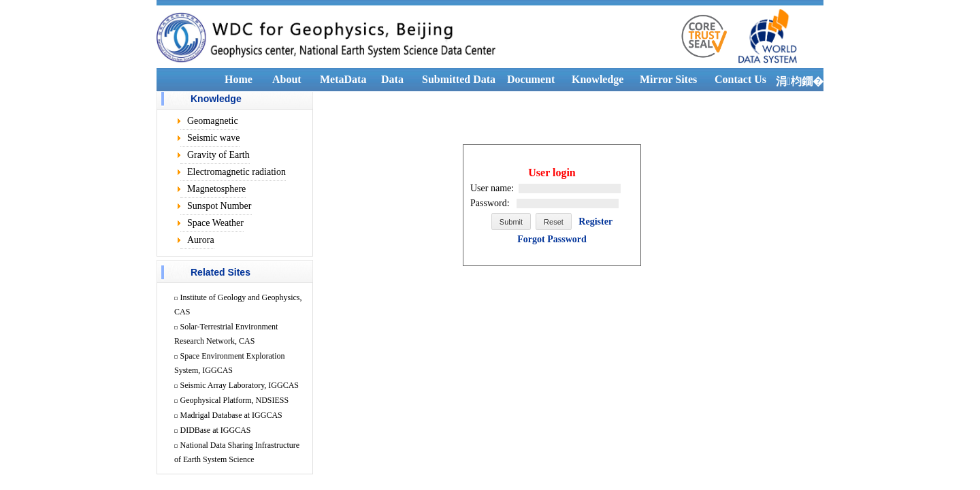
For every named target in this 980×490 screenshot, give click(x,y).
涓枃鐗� (800, 81)
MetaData (343, 79)
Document (531, 79)
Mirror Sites (668, 79)
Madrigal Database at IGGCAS (231, 415)
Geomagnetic (213, 121)
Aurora (201, 240)
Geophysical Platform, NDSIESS (235, 400)
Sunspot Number (219, 206)
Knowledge (598, 79)
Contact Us (740, 79)
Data (392, 79)
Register (595, 222)
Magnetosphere (216, 189)
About (287, 79)
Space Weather (215, 223)
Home (239, 79)
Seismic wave (213, 138)
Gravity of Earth (218, 155)
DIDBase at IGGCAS (216, 430)
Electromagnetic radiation (236, 172)
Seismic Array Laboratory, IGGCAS (240, 385)
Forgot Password (552, 239)
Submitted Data (459, 79)
